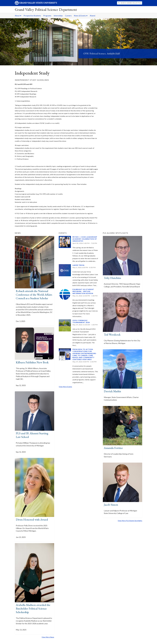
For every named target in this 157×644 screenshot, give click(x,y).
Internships (58, 16)
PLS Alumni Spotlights (115, 233)
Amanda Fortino (113, 448)
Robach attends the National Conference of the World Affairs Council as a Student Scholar (34, 295)
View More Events (65, 387)
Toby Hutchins (112, 278)
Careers (68, 16)
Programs (47, 16)
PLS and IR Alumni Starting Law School (32, 435)
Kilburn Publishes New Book (32, 362)
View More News (48, 637)
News (18, 233)
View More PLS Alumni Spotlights (130, 521)
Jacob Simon (111, 505)
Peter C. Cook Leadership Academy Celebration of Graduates (85, 239)
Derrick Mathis (112, 391)
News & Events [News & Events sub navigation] (81, 16)
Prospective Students (32, 16)
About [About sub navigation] (18, 16)
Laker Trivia (78, 265)
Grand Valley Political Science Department (46, 9)
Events (63, 233)
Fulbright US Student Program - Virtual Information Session (83, 291)
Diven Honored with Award (32, 520)
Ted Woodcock (112, 335)
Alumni (93, 16)
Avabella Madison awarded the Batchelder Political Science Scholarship (33, 608)
